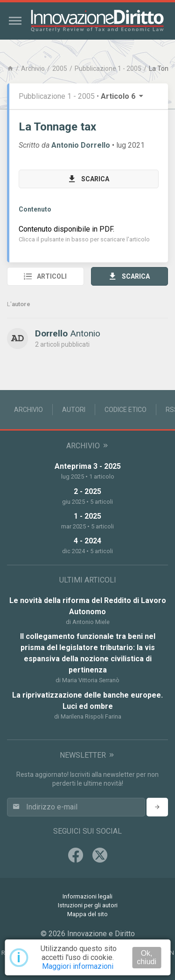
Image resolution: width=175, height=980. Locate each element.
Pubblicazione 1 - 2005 (108, 69)
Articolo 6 (123, 96)
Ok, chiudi (147, 957)
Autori (74, 410)
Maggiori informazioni (78, 966)
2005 (60, 69)
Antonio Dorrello (81, 145)
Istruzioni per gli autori (88, 905)
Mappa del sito (87, 914)
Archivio (33, 69)
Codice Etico (126, 410)
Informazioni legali (87, 896)
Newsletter (87, 755)
